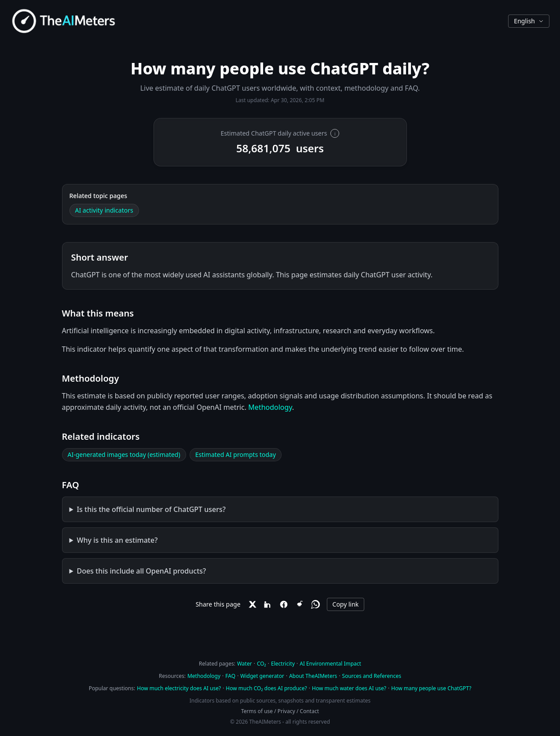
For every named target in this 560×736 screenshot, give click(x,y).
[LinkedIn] (268, 604)
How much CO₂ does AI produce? (266, 688)
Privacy (286, 711)
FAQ (230, 676)
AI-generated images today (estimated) (124, 454)
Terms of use (257, 711)
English (529, 21)
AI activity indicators (104, 210)
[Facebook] (284, 604)
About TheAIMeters (313, 676)
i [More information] (335, 134)
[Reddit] (300, 604)
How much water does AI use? (349, 688)
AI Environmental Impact (330, 664)
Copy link (346, 604)
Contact (309, 711)
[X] (252, 604)
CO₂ (262, 664)
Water (245, 664)
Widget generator (262, 676)
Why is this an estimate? (117, 540)
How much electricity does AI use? (179, 688)
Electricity (283, 664)
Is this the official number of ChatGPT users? (151, 509)
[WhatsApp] (315, 604)
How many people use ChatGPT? (431, 688)
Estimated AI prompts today (236, 454)
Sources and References (372, 676)
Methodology (270, 407)
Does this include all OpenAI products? (141, 571)
